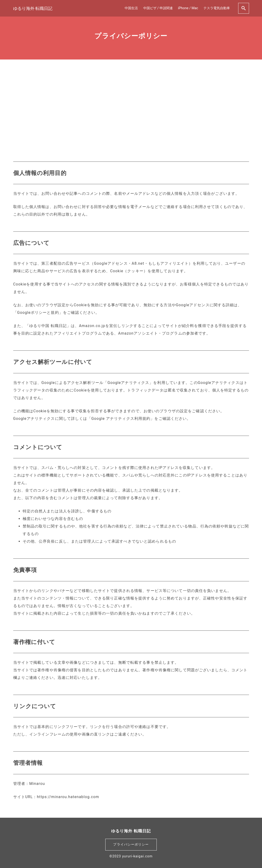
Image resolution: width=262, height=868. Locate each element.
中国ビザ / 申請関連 (158, 8)
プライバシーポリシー (131, 845)
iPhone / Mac (188, 8)
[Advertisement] (131, 104)
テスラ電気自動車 (217, 8)
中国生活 (131, 8)
